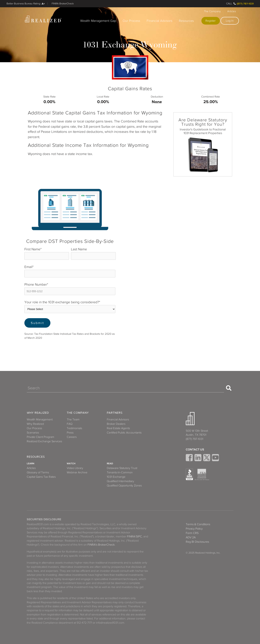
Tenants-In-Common (120, 472)
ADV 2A (191, 537)
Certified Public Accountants (124, 433)
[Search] (125, 388)
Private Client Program (40, 437)
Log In (230, 21)
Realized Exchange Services (44, 441)
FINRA (131, 536)
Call (229, 4)
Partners (115, 413)
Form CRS (192, 533)
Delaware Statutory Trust (122, 468)
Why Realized (38, 413)
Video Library (75, 468)
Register (211, 21)
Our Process (131, 21)
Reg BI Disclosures (197, 542)
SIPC (139, 536)
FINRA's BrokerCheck (101, 545)
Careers (72, 437)
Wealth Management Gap (98, 21)
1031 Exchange (116, 477)
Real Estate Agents (118, 428)
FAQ (70, 424)
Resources (186, 21)
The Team (73, 420)
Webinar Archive (77, 472)
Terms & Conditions (198, 524)
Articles (232, 11)
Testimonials (74, 428)
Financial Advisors (159, 21)
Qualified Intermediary (120, 481)
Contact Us (195, 450)
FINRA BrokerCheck (63, 4)
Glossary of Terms (38, 472)
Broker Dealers (116, 424)
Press (70, 433)
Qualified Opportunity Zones (124, 486)
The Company (212, 11)
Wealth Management (40, 420)
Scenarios (33, 433)
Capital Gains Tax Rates (41, 477)
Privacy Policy (194, 529)
